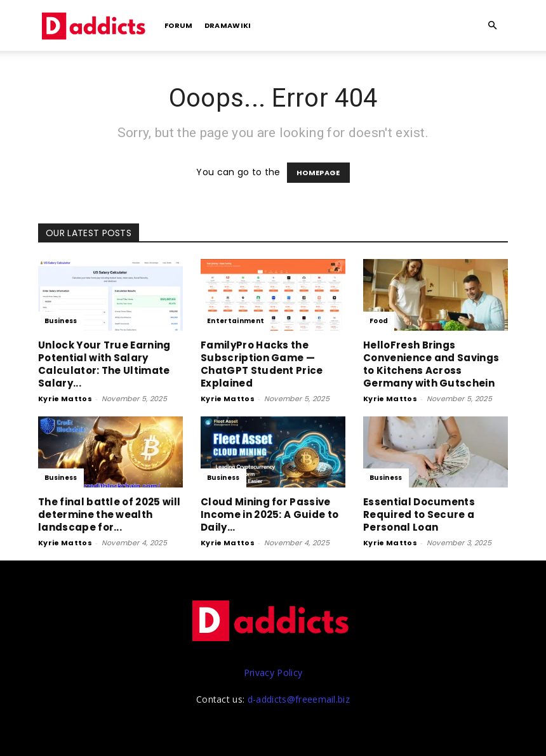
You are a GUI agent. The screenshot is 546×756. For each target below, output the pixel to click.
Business (61, 321)
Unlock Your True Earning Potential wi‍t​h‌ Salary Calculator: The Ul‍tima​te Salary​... (104, 364)
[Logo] (95, 25)
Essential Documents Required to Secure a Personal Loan (419, 514)
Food (379, 321)
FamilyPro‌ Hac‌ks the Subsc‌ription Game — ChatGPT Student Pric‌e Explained (262, 364)
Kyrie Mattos (65, 399)
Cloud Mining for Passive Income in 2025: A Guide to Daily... (270, 514)
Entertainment (236, 321)
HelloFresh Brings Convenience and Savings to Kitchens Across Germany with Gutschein (431, 364)
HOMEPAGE (318, 173)
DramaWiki (228, 25)
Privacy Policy (273, 673)
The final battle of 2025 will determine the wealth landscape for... (109, 514)
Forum (179, 25)
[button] (493, 26)
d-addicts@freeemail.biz (299, 699)
